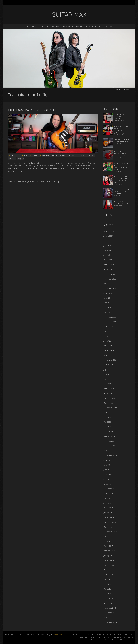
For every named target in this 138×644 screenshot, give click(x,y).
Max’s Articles (128, 637)
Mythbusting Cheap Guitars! (32, 110)
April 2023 (107, 307)
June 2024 (107, 245)
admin (26, 155)
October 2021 (109, 355)
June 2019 (107, 470)
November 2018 (110, 489)
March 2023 (108, 312)
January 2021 (108, 393)
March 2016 (108, 598)
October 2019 (109, 451)
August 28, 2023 (16, 155)
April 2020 (107, 427)
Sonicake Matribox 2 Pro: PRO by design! (121, 116)
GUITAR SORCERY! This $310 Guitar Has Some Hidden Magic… (121, 166)
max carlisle (12, 159)
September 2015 (110, 622)
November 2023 (110, 279)
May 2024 (107, 250)
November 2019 (110, 446)
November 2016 (110, 565)
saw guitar (20, 159)
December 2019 (110, 441)
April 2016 (107, 594)
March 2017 (108, 546)
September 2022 (110, 322)
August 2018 (108, 493)
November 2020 (110, 398)
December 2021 (110, 350)
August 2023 (108, 293)
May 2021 (107, 379)
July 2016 (107, 579)
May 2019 (107, 474)
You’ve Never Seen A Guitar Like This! (122, 202)
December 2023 (110, 274)
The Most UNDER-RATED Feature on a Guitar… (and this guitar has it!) (122, 129)
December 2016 (110, 560)
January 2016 (108, 603)
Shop (101, 26)
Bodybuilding (81, 26)
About (35, 26)
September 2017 (110, 532)
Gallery (93, 26)
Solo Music (121, 640)
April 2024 (107, 255)
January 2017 (108, 556)
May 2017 (107, 541)
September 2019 (110, 455)
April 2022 (107, 341)
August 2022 (108, 327)
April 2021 (107, 384)
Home (27, 26)
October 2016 (109, 570)
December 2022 (110, 317)
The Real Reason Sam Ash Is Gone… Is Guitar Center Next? (121, 179)
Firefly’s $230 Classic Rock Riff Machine (122, 140)
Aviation (55, 26)
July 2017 (107, 536)
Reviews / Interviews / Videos (100, 640)
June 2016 (107, 584)
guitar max (70, 155)
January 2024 (108, 269)
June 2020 (107, 417)
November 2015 (110, 613)
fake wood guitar (60, 155)
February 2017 (109, 551)
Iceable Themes (58, 635)
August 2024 (108, 236)
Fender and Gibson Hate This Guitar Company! (122, 191)
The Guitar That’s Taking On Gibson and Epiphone (121, 153)
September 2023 (110, 288)
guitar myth (91, 155)
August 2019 (108, 460)
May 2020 (107, 422)
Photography (67, 26)
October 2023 (109, 284)
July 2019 (107, 465)
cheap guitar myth (48, 155)
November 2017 (110, 522)
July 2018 (107, 498)
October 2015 (109, 618)
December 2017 (110, 517)
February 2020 (109, 436)
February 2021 (109, 389)
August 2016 (108, 575)
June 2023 (107, 303)
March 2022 (108, 346)
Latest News (102, 637)
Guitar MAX (45, 26)
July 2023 (107, 298)
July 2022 (107, 331)
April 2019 (107, 479)
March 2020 (108, 431)
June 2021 (107, 374)
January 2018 (108, 513)
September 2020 (110, 408)
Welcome (109, 26)
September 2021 (110, 360)
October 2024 (109, 231)
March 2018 (108, 508)
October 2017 (109, 527)
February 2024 (109, 265)
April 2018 (107, 503)
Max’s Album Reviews (115, 637)
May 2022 (107, 336)
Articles (36, 155)
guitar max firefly (80, 155)
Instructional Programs (88, 637)
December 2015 (110, 608)
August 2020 (108, 412)
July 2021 (107, 369)
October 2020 (109, 403)
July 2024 (107, 241)
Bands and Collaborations (96, 634)
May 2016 (107, 589)
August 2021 (108, 365)
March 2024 (108, 260)
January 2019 (108, 484)
